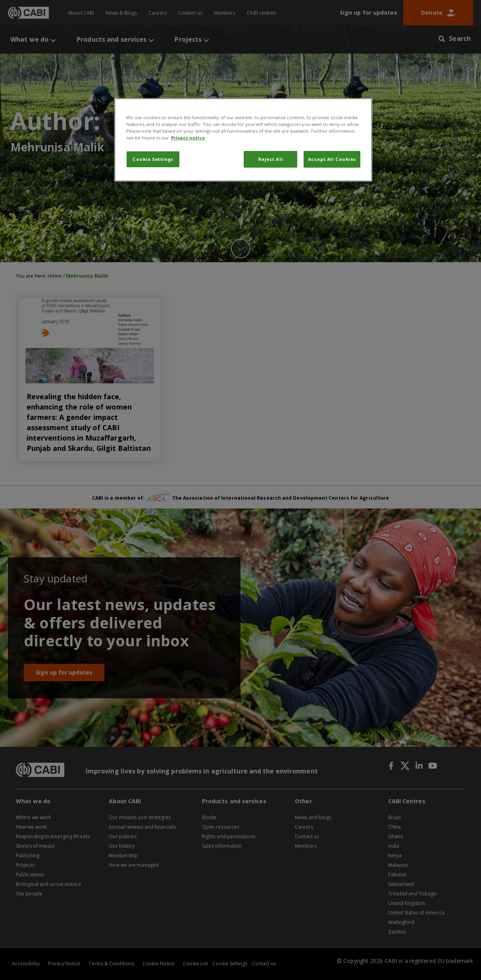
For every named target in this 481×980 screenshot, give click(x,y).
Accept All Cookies (332, 159)
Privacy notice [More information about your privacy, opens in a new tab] (188, 138)
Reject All (271, 159)
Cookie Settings (153, 159)
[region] (243, 140)
